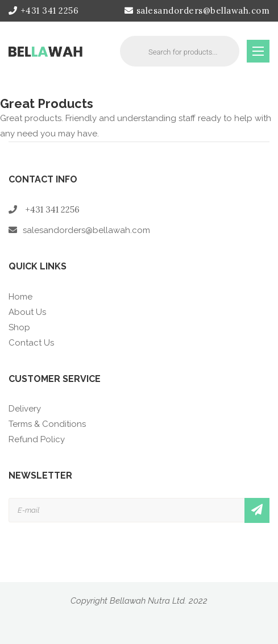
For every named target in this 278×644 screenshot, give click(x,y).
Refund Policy (37, 439)
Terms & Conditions (47, 424)
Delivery (25, 409)
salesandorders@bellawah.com (197, 11)
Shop (19, 327)
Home (20, 297)
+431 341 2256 (43, 11)
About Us (27, 312)
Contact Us (31, 343)
